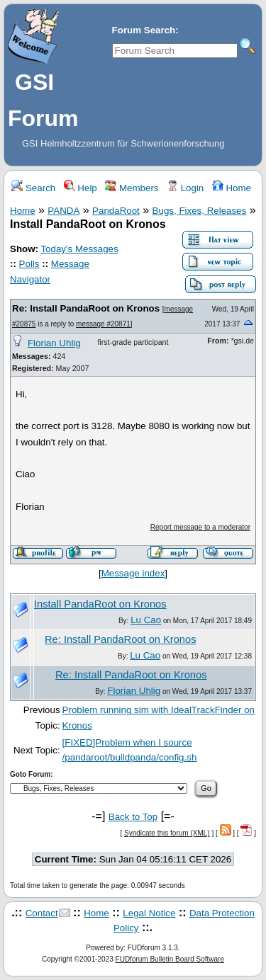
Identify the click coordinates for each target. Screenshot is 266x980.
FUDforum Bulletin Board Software (170, 959)
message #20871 (103, 324)
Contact (42, 913)
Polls (29, 264)
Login (185, 188)
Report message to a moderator (200, 527)
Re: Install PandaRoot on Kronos (86, 308)
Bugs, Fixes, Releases (200, 211)
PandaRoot (116, 211)
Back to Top (133, 817)
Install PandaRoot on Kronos (100, 604)
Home (232, 188)
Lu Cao (146, 620)
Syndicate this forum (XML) (167, 833)
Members (132, 188)
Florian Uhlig (54, 343)
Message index (133, 573)
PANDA (63, 211)
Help (81, 188)
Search (33, 188)
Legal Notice (149, 913)
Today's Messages (79, 249)
